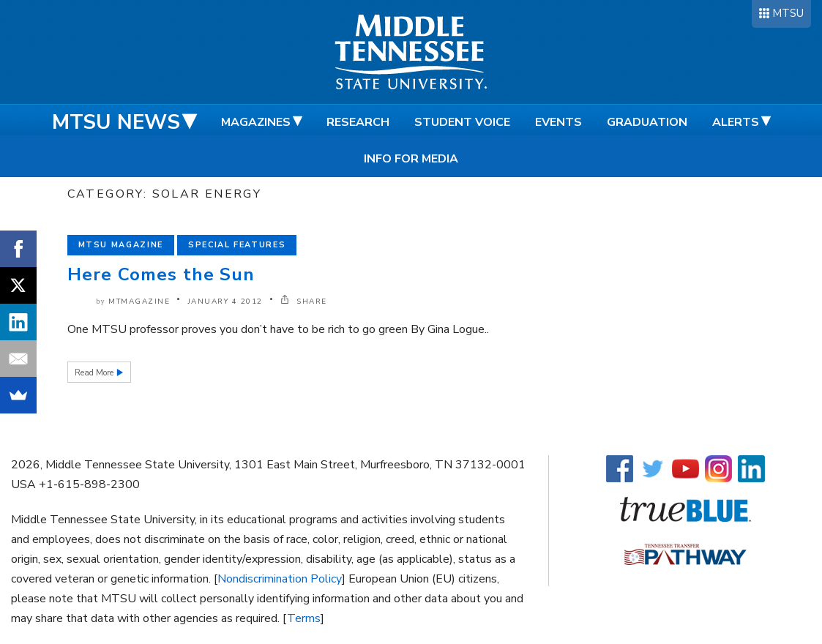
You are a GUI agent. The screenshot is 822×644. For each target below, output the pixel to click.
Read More (95, 373)
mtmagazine (139, 302)
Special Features (237, 245)
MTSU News (116, 122)
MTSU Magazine (121, 245)
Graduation (647, 122)
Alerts (736, 122)
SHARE (304, 302)
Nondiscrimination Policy (280, 579)
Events (558, 122)
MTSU (788, 13)
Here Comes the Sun (161, 274)
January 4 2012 (225, 302)
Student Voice (462, 122)
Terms (304, 618)
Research (358, 122)
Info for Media (411, 159)
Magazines (256, 122)
